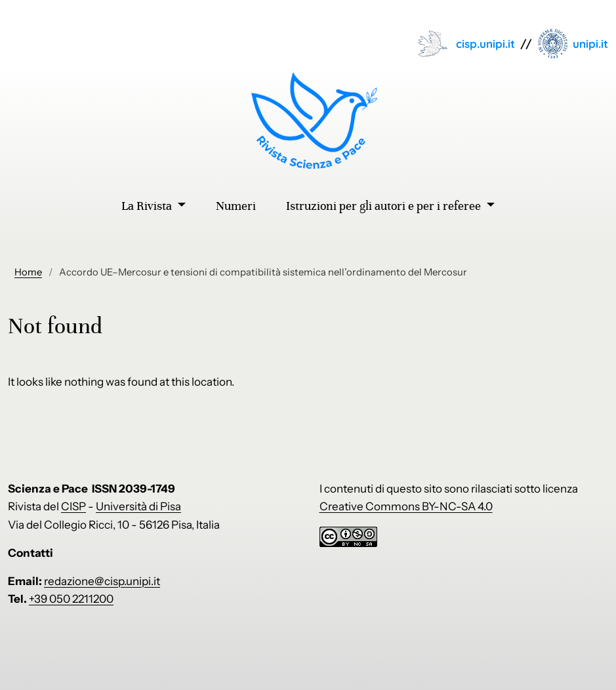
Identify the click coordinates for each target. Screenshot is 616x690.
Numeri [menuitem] (236, 206)
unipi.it (590, 44)
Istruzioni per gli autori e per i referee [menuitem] (385, 206)
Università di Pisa (138, 506)
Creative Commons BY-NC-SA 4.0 (406, 506)
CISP (73, 506)
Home (28, 272)
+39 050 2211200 (71, 599)
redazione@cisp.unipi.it (102, 581)
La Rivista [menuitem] (148, 206)
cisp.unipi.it (485, 44)
